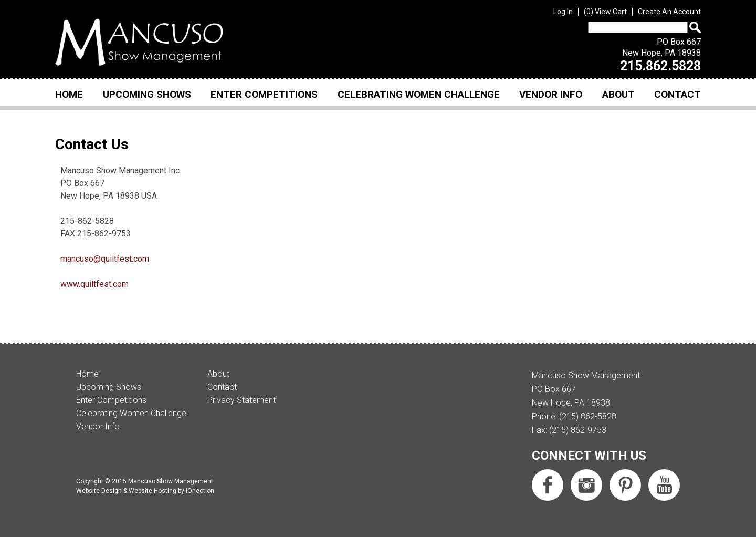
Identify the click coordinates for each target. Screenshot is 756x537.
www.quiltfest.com (94, 284)
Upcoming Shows (147, 94)
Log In (563, 12)
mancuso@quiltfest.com (105, 259)
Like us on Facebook (548, 485)
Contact (678, 94)
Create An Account (669, 12)
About (618, 94)
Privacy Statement (241, 400)
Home (69, 94)
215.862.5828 (660, 66)
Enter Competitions (264, 94)
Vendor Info (551, 94)
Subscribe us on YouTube (664, 485)
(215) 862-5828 (588, 416)
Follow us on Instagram (586, 485)
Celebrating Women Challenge (419, 94)
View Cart (605, 12)
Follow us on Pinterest (625, 485)
